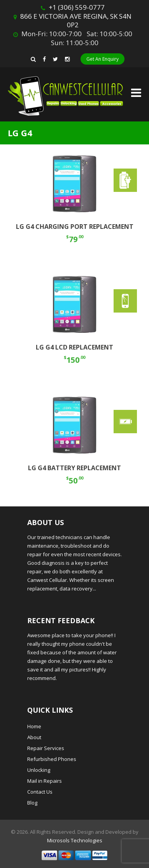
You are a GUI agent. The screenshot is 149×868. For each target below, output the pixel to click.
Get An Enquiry (103, 59)
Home (34, 726)
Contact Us (40, 792)
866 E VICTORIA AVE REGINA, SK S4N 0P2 (76, 20)
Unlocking (39, 770)
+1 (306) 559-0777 (77, 7)
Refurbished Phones (52, 759)
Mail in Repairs (45, 781)
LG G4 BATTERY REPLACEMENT (74, 468)
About (34, 737)
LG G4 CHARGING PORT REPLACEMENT (75, 227)
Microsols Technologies (75, 840)
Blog (32, 803)
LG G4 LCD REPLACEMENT (74, 347)
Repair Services (46, 748)
